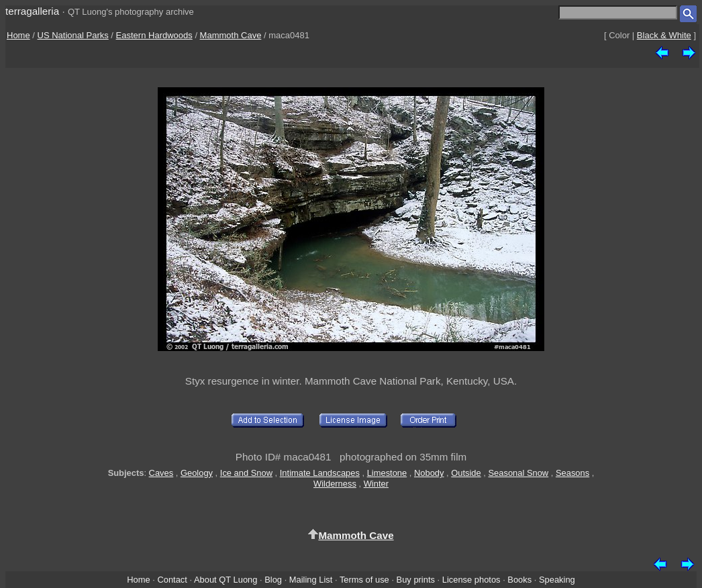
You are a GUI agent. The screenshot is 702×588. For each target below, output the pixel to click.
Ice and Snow (246, 473)
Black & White (664, 35)
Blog (273, 580)
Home (18, 35)
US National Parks (73, 35)
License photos (471, 580)
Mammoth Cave (231, 35)
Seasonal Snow (518, 473)
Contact (172, 580)
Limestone (387, 473)
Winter (376, 484)
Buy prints (416, 580)
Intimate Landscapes (320, 473)
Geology (197, 473)
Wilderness (335, 484)
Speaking (557, 580)
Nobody (429, 473)
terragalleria (32, 11)
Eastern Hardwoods (154, 35)
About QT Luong (225, 580)
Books (519, 580)
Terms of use (364, 580)
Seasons (572, 473)
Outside (466, 473)
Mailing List (311, 580)
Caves (161, 473)
